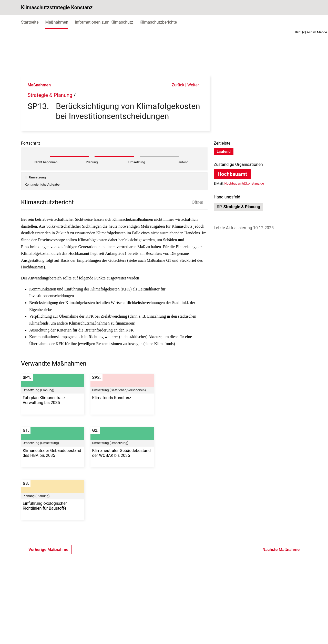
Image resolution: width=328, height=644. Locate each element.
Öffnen (199, 202)
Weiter (195, 85)
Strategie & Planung (50, 95)
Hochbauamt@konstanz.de (244, 183)
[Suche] (301, 7)
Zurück (175, 85)
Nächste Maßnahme (283, 497)
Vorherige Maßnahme (46, 497)
